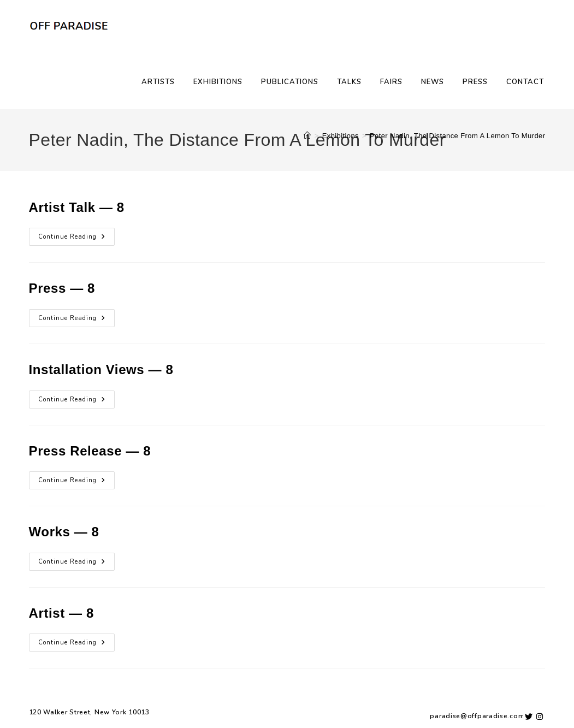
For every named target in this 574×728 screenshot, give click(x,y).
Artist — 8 (61, 613)
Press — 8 (62, 288)
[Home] (307, 136)
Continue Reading (76, 234)
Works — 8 (64, 532)
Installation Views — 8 (101, 369)
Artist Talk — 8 (77, 207)
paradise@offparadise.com (477, 716)
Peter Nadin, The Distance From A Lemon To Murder (457, 136)
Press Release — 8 (90, 451)
